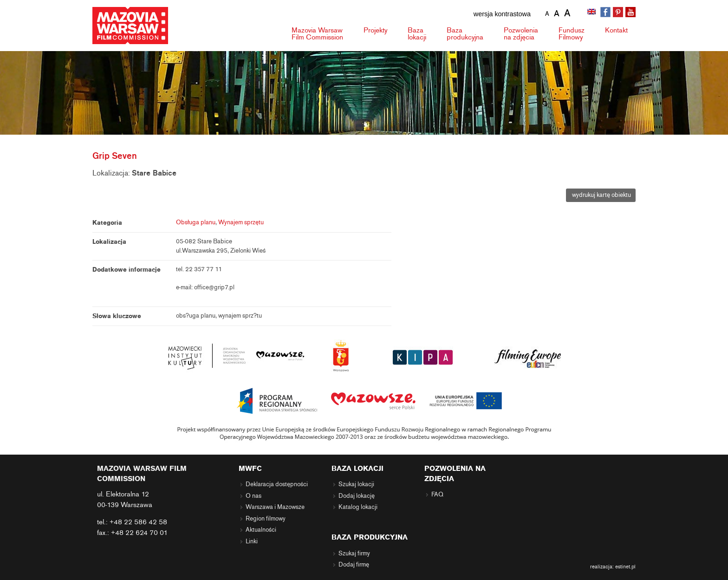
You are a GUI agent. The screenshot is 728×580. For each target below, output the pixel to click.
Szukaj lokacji (356, 484)
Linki (252, 541)
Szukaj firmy (354, 554)
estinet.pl (625, 567)
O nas (253, 496)
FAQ (437, 495)
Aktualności (261, 530)
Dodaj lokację (357, 496)
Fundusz (572, 34)
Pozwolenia (521, 34)
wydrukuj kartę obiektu (601, 195)
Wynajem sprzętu (241, 222)
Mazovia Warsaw (317, 34)
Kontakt (616, 30)
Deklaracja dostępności (277, 484)
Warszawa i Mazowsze (275, 507)
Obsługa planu (196, 222)
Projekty (375, 30)
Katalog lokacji (358, 507)
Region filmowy (266, 519)
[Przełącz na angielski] (592, 13)
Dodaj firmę (354, 565)
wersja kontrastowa (502, 14)
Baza (417, 34)
